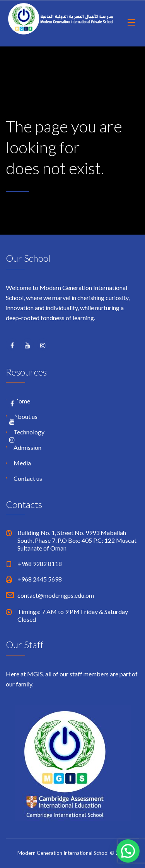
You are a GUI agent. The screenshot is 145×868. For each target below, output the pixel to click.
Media (22, 463)
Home (22, 401)
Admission (27, 447)
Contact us (28, 478)
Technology (29, 432)
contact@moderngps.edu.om (56, 595)
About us (26, 416)
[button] (128, 851)
